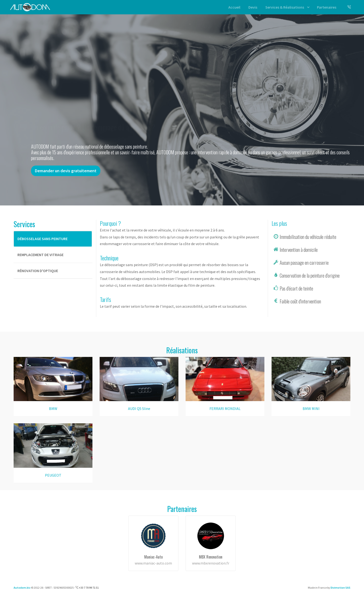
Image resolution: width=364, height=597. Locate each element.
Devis (253, 7)
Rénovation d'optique (38, 271)
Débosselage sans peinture (43, 239)
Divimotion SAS (340, 588)
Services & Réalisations (285, 7)
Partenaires (327, 7)
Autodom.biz (22, 588)
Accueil (234, 7)
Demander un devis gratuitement (66, 171)
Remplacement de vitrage (40, 255)
